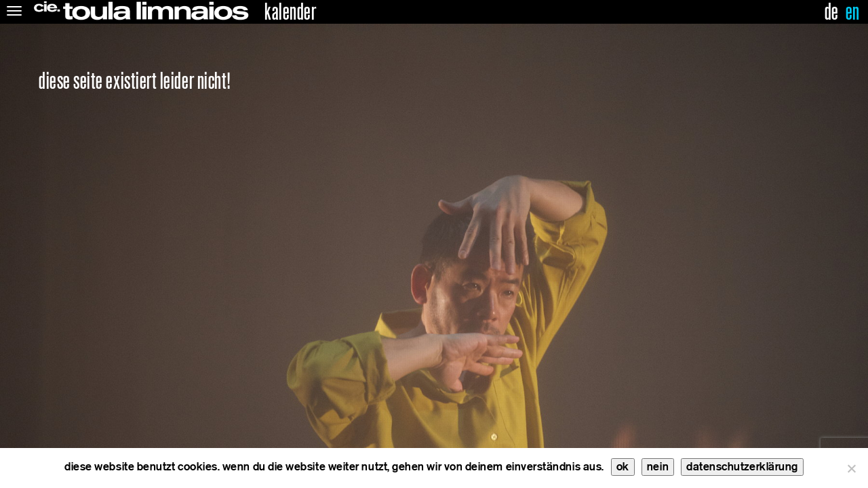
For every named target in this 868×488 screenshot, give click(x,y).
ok (623, 467)
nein (658, 467)
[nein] (851, 468)
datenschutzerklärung (742, 467)
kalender (290, 12)
